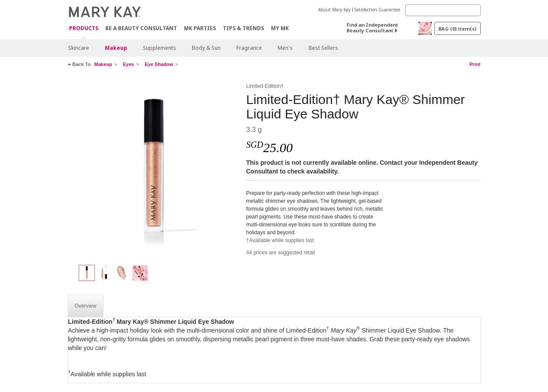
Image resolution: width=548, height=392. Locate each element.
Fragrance (249, 48)
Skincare (79, 48)
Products (84, 29)
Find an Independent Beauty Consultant (372, 28)
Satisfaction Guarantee (377, 10)
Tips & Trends (243, 28)
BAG (457, 29)
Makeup (116, 48)
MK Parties (200, 28)
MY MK (280, 28)
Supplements (160, 48)
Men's (285, 48)
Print (475, 64)
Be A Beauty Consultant (141, 28)
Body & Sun (206, 48)
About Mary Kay (334, 10)
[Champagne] (154, 169)
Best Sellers (323, 48)
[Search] (443, 10)
